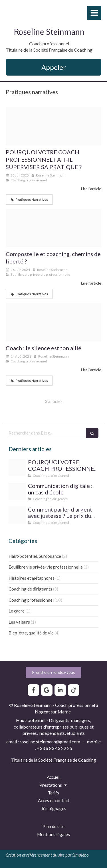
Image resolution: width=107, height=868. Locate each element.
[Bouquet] (17, 491)
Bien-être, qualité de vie (31, 633)
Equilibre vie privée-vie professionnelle (46, 567)
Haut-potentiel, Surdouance (35, 556)
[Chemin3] (53, 228)
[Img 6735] (53, 126)
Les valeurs (19, 622)
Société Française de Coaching (67, 760)
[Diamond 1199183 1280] (17, 515)
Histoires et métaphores (32, 578)
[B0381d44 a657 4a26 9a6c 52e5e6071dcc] (53, 322)
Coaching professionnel (31, 600)
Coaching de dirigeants (30, 589)
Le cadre (17, 611)
